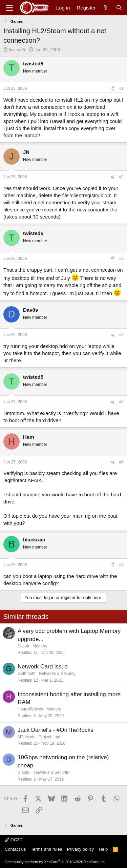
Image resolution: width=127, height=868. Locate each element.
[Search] (119, 8)
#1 (121, 88)
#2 (121, 177)
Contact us (15, 849)
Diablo (23, 772)
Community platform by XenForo (55, 862)
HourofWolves (30, 709)
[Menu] (9, 8)
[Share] (112, 89)
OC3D (14, 840)
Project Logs (50, 737)
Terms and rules (46, 849)
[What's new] (105, 8)
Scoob (23, 646)
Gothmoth (27, 674)
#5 (121, 402)
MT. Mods (26, 737)
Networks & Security (57, 674)
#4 (121, 335)
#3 (121, 259)
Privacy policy (80, 849)
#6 (121, 462)
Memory (40, 646)
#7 (121, 565)
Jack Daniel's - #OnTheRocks (55, 730)
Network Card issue (43, 667)
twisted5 (17, 50)
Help (103, 849)
